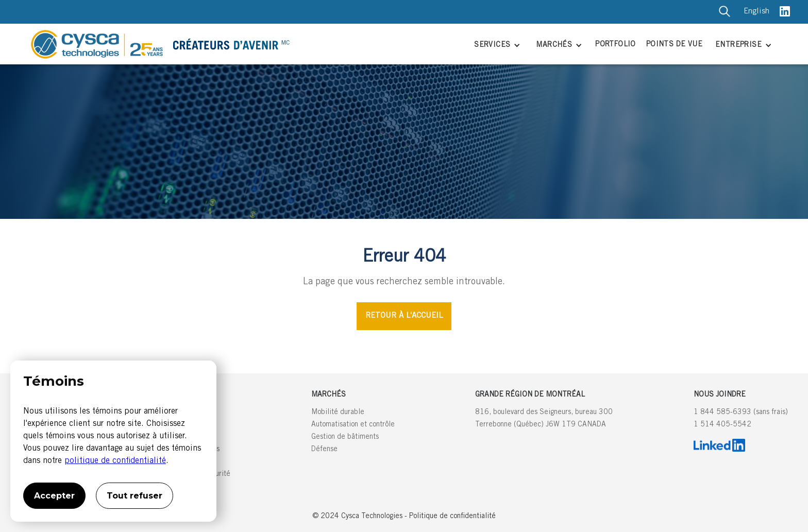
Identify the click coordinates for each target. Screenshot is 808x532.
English (756, 12)
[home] (243, 44)
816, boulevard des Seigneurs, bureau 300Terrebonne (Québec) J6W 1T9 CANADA (544, 419)
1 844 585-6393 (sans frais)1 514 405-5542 (741, 419)
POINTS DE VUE (674, 45)
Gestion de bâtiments (345, 437)
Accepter (54, 496)
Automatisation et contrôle (353, 425)
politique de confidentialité (115, 461)
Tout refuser (134, 496)
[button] (496, 46)
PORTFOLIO (616, 45)
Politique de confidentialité (452, 517)
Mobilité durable (338, 413)
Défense (324, 450)
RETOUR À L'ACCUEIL (404, 316)
